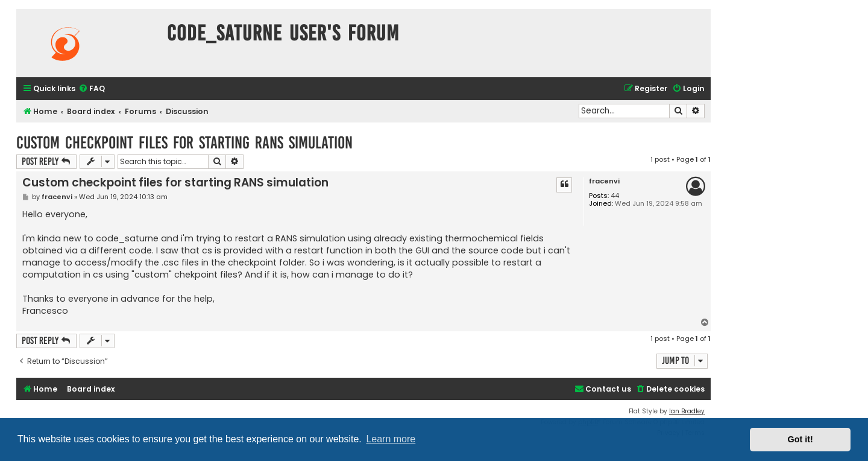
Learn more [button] (391, 439)
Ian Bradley (687, 411)
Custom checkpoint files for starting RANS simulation (184, 143)
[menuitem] (92, 89)
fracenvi (604, 181)
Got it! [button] (800, 439)
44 (615, 196)
